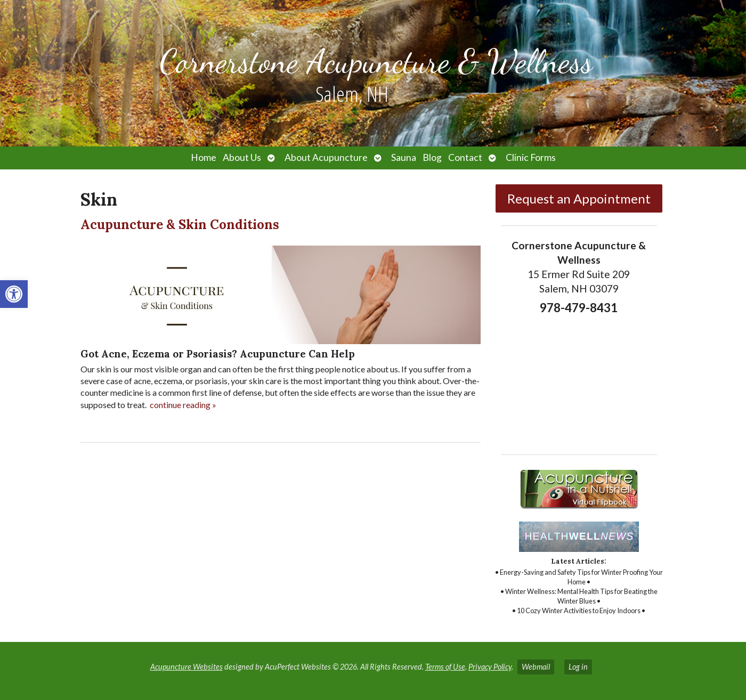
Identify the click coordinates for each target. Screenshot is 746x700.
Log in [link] (578, 667)
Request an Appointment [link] (579, 198)
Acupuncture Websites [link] (186, 667)
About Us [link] (242, 157)
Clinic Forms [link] (531, 157)
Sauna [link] (404, 157)
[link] (14, 294)
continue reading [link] (183, 405)
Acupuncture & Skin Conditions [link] (180, 225)
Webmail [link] (536, 667)
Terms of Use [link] (445, 667)
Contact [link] (465, 157)
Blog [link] (432, 157)
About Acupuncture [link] (326, 157)
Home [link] (204, 157)
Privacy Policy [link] (490, 667)
